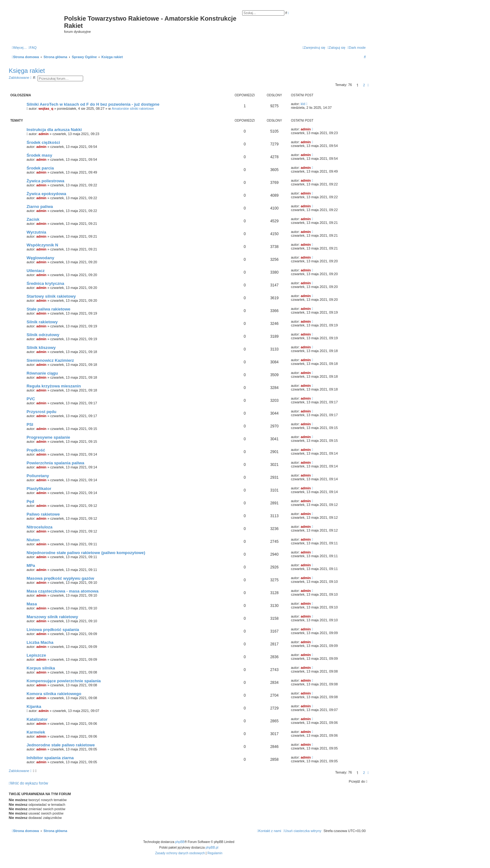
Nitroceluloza (40, 527)
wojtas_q (46, 108)
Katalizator (37, 719)
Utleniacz (36, 271)
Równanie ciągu (42, 373)
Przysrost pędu (41, 412)
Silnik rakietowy (42, 322)
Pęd (30, 501)
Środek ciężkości (43, 142)
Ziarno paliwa (40, 207)
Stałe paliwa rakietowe (48, 309)
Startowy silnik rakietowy (51, 296)
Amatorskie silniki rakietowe (133, 108)
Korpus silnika (41, 668)
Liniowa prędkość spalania (53, 630)
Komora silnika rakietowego (54, 694)
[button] (368, 85)
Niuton (33, 540)
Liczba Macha (40, 642)
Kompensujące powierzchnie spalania (64, 681)
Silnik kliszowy (41, 348)
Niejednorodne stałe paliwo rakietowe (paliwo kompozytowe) (86, 553)
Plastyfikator (39, 489)
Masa (32, 604)
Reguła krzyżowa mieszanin (54, 386)
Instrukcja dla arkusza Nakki (54, 130)
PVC (31, 399)
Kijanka (34, 707)
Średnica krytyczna (45, 283)
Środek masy (39, 155)
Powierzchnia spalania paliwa (55, 463)
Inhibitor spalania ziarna (50, 758)
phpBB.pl (212, 848)
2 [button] (364, 85)
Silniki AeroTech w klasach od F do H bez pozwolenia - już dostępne (93, 104)
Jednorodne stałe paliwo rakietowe (61, 745)
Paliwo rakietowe (43, 514)
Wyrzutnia (36, 232)
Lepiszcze (36, 655)
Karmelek (36, 732)
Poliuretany (38, 476)
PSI (30, 424)
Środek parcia (40, 168)
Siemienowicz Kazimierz (50, 360)
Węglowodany (40, 258)
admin (43, 134)
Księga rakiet (27, 71)
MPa (31, 565)
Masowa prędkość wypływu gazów (60, 578)
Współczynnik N (42, 245)
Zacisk (33, 219)
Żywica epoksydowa (46, 194)
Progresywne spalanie (48, 437)
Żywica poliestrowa (45, 181)
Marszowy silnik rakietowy (52, 617)
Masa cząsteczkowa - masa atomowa (62, 591)
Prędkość (36, 450)
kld (303, 104)
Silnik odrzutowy (43, 335)
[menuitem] (32, 48)
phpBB (180, 842)
